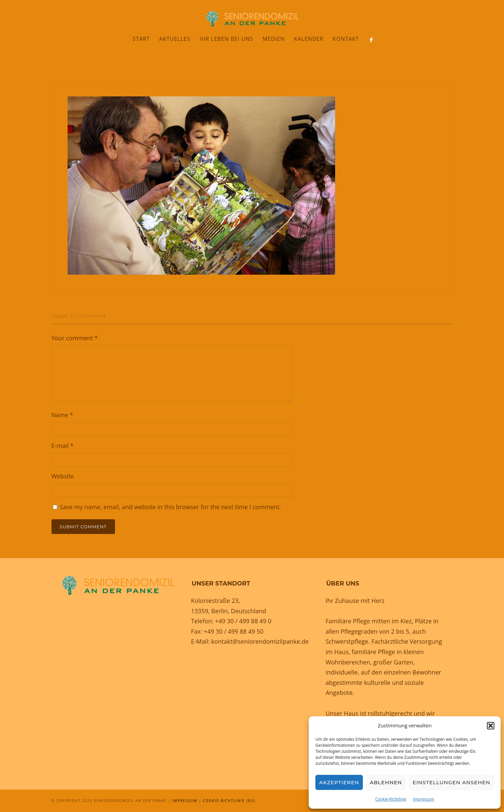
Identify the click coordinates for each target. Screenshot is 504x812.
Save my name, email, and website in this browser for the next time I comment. (170, 507)
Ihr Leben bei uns (226, 39)
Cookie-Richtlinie (391, 799)
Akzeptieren (339, 782)
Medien (274, 39)
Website (63, 476)
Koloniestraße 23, (216, 601)
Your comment (75, 338)
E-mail (63, 446)
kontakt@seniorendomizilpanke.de (260, 641)
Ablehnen (386, 782)
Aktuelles (175, 39)
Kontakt (346, 39)
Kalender (309, 39)
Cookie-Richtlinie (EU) (229, 801)
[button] (491, 726)
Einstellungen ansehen (451, 782)
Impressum (424, 799)
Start (141, 39)
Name (62, 415)
